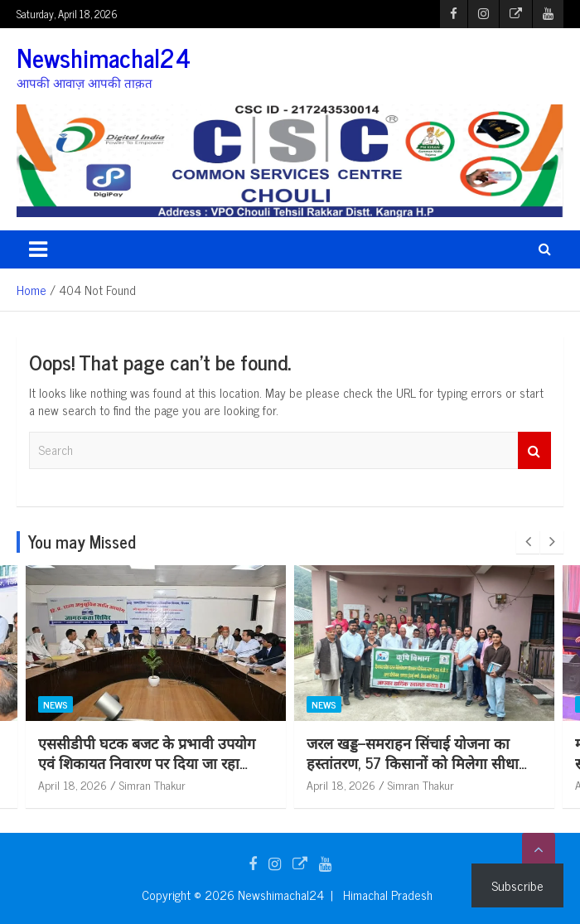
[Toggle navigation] (38, 249)
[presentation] (528, 542)
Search (534, 450)
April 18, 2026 (72, 784)
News (56, 704)
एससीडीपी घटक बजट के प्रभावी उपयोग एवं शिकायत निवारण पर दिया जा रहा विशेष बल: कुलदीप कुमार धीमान (147, 762)
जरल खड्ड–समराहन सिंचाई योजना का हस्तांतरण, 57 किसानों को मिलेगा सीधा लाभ (413, 762)
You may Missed (82, 542)
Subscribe (517, 885)
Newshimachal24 (104, 57)
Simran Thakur (152, 784)
